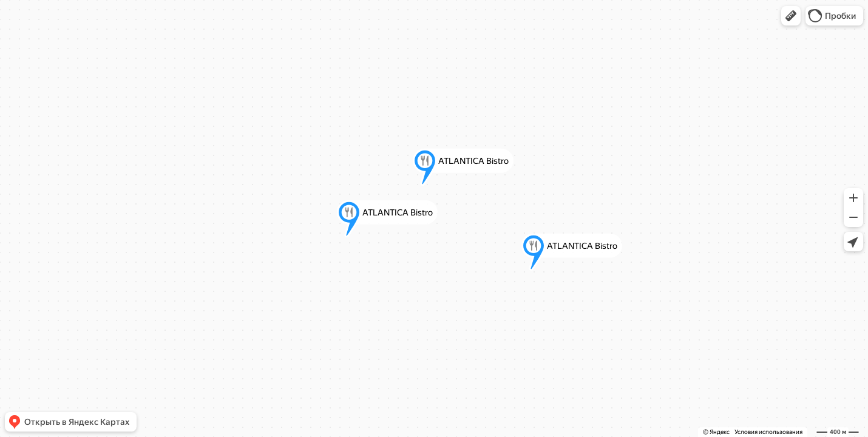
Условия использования (768, 432)
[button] (791, 16)
